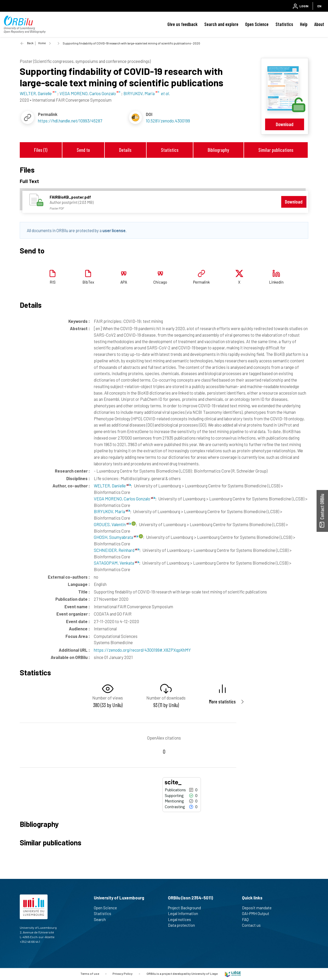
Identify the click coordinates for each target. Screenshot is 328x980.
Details (125, 150)
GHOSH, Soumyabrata (116, 537)
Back (30, 43)
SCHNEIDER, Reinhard (117, 550)
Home (42, 43)
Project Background (187, 908)
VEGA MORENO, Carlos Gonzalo (124, 499)
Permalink (201, 282)
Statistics (284, 24)
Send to (83, 150)
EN (319, 6)
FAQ (248, 919)
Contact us (254, 925)
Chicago (160, 282)
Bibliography (218, 150)
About (319, 24)
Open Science (257, 24)
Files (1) (41, 150)
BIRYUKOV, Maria (112, 511)
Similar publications (276, 150)
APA (124, 282)
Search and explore (221, 24)
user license (114, 230)
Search (102, 919)
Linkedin (276, 282)
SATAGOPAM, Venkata (116, 563)
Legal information (185, 913)
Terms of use (90, 974)
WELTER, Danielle (112, 486)
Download (285, 124)
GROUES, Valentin (112, 524)
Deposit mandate (259, 908)
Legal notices (182, 919)
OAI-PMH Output (258, 913)
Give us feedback (182, 24)
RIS (53, 282)
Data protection (184, 925)
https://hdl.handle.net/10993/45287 (70, 121)
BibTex (88, 282)
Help (304, 24)
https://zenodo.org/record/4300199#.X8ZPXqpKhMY (142, 650)
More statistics (222, 701)
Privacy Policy (123, 974)
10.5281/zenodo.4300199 (168, 121)
